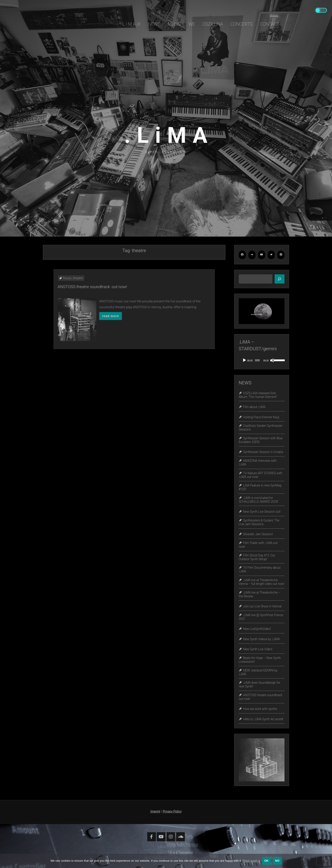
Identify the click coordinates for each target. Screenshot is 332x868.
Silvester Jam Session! (258, 534)
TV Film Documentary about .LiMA (260, 570)
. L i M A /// (131, 24)
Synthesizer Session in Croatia (263, 452)
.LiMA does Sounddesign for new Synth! (260, 685)
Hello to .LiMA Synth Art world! (263, 719)
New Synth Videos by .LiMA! (261, 639)
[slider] (257, 360)
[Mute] (272, 360)
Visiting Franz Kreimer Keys (261, 417)
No (277, 861)
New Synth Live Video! (258, 649)
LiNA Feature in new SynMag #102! (260, 487)
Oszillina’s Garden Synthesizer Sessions (261, 428)
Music (109, 297)
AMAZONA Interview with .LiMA (258, 463)
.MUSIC (174, 24)
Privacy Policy (172, 811)
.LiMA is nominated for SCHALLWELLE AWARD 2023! (258, 500)
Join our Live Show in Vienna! (262, 606)
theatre (113, 297)
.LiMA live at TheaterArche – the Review (260, 594)
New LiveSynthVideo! (257, 629)
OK (267, 861)
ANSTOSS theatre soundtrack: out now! (118, 301)
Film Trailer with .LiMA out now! (258, 545)
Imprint (155, 811)
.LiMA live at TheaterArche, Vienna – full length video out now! (261, 582)
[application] (262, 360)
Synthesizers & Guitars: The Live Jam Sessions (259, 522)
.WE (191, 24)
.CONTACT (269, 24)
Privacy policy (251, 861)
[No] (327, 861)
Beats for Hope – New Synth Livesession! (260, 660)
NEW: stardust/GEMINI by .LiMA (258, 672)
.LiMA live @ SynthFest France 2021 (261, 617)
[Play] (244, 360)
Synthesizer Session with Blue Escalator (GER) (261, 440)
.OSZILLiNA (212, 24)
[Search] (280, 279)
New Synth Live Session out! (262, 512)
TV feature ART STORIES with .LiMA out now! (260, 475)
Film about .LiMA (254, 407)
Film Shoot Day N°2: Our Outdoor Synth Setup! (257, 557)
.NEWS (154, 24)
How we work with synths (260, 709)
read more (125, 312)
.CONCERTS (241, 24)
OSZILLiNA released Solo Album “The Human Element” (258, 395)
